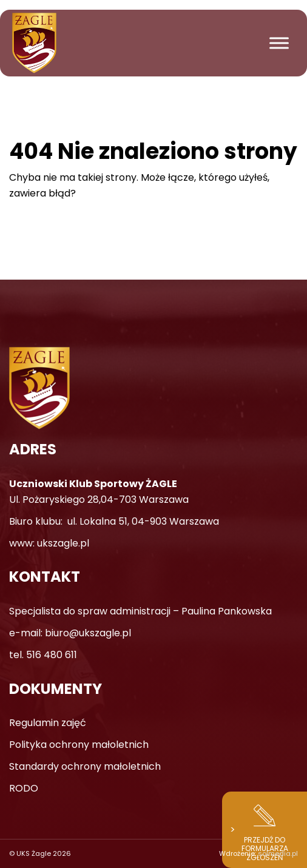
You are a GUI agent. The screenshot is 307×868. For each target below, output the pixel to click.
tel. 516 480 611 (43, 655)
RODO (24, 788)
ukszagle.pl (63, 543)
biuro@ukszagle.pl (88, 633)
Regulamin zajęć (48, 723)
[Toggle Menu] (279, 43)
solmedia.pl (278, 853)
